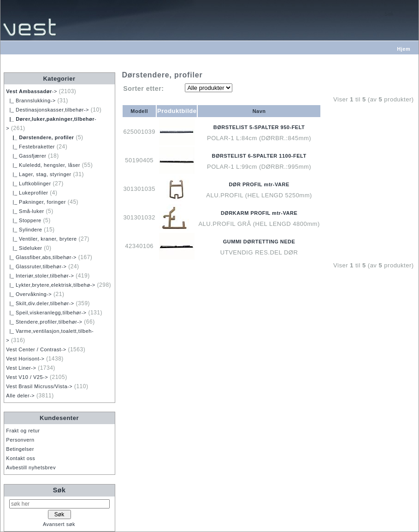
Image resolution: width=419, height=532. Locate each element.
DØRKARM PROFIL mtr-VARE (259, 213)
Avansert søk (59, 524)
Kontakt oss (21, 458)
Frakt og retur (23, 431)
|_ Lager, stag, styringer (38, 174)
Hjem (404, 49)
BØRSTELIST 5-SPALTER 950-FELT (259, 127)
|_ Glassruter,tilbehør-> (36, 266)
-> (32, 91)
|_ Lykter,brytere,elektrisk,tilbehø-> (50, 285)
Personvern (20, 440)
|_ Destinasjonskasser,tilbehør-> (47, 110)
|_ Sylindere (24, 230)
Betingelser (20, 449)
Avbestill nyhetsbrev (31, 467)
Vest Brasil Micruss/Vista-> (39, 386)
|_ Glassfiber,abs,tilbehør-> (41, 257)
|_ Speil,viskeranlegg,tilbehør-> (46, 313)
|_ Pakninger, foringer (36, 202)
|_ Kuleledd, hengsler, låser (43, 165)
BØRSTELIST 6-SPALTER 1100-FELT (259, 156)
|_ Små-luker (25, 211)
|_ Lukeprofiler (27, 193)
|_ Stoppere (24, 220)
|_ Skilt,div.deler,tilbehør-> (40, 303)
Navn (259, 111)
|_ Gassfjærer (26, 156)
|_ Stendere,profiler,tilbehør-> (44, 322)
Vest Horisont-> (25, 359)
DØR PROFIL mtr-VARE (259, 184)
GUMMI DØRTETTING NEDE (259, 242)
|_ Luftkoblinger (28, 183)
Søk (59, 490)
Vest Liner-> (21, 368)
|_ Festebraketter (30, 147)
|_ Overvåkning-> (29, 294)
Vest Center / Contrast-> (36, 349)
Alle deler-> (20, 396)
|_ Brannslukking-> (31, 100)
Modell (139, 111)
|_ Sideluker (24, 248)
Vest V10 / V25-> (27, 377)
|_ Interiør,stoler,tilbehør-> (40, 276)
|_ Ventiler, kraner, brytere (41, 239)
